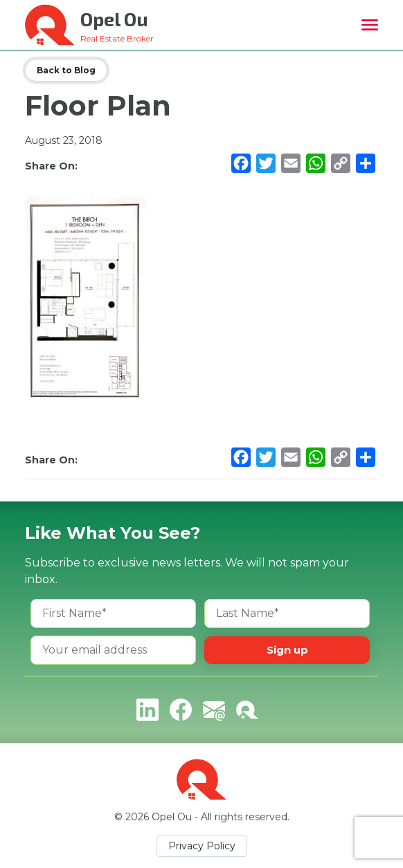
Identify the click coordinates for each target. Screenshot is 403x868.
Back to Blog (66, 70)
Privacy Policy (202, 846)
